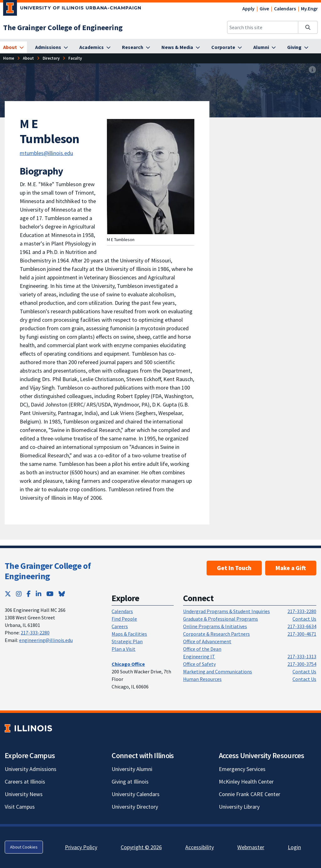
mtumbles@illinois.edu (46, 153)
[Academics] (95, 47)
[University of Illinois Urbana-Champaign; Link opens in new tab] (72, 9)
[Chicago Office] (128, 664)
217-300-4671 (302, 634)
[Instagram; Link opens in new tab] (19, 594)
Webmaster (251, 847)
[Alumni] (265, 47)
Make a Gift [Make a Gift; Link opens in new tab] (291, 568)
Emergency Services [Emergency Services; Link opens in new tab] (242, 769)
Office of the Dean (202, 649)
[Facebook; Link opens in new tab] (29, 594)
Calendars (285, 8)
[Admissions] (52, 47)
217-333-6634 (302, 626)
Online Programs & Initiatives (215, 626)
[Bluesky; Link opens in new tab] (62, 594)
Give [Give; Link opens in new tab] (264, 8)
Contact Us (304, 619)
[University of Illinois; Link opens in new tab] (28, 728)
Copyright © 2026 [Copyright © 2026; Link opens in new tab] (141, 847)
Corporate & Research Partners (216, 634)
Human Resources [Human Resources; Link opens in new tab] (202, 679)
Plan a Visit (124, 649)
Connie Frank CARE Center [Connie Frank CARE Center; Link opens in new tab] (250, 794)
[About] (13, 47)
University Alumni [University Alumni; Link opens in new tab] (132, 769)
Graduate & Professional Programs (221, 619)
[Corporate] (227, 47)
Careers (120, 626)
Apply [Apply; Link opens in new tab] (248, 8)
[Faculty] (75, 58)
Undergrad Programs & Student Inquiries (226, 611)
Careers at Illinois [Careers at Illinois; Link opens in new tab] (25, 782)
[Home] (9, 58)
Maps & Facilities (129, 634)
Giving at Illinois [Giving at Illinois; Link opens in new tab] (130, 782)
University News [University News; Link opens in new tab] (24, 794)
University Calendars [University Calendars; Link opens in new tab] (136, 794)
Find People (124, 619)
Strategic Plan (127, 641)
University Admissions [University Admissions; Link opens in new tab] (31, 769)
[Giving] (298, 47)
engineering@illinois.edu (46, 640)
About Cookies (24, 847)
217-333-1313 (302, 656)
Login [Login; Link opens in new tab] (294, 847)
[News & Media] (181, 47)
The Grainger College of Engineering (48, 571)
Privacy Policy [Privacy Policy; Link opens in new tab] (81, 847)
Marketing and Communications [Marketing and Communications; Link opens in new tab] (218, 671)
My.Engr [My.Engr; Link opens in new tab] (309, 8)
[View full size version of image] (312, 70)
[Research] (136, 47)
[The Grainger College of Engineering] (63, 27)
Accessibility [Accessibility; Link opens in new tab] (200, 847)
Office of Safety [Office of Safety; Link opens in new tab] (199, 664)
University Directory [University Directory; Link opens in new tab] (135, 807)
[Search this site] (263, 27)
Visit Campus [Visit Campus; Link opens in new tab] (20, 807)
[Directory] (51, 58)
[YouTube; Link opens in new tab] (50, 594)
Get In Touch (234, 568)
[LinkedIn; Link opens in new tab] (39, 594)
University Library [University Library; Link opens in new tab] (239, 807)
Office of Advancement (207, 641)
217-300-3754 (302, 664)
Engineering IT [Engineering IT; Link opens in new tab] (199, 656)
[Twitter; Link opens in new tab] (8, 594)
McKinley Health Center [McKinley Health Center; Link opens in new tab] (246, 782)
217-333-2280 (35, 633)
